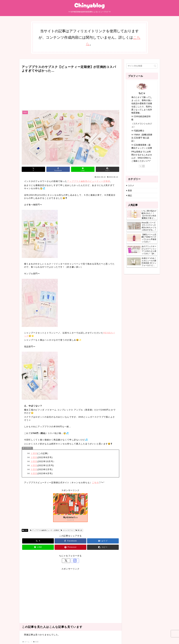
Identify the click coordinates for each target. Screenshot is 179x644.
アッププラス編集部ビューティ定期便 (45, 530)
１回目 (34, 453)
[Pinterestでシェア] (70, 547)
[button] (107, 169)
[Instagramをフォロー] (73, 561)
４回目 (34, 465)
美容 (25, 530)
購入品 (79, 530)
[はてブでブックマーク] (103, 541)
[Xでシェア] (33, 169)
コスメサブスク (67, 530)
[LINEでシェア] (83, 169)
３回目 (34, 461)
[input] (142, 66)
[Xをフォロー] (68, 561)
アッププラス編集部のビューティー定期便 (89, 181)
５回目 (34, 469)
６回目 (34, 474)
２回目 (34, 457)
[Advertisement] (70, 90)
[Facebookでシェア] (58, 169)
